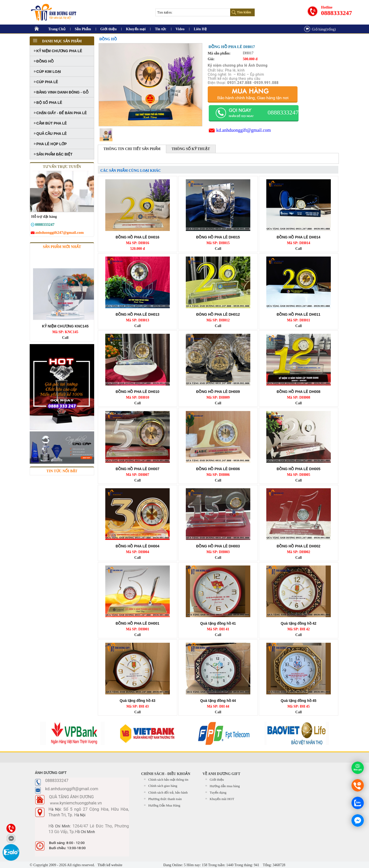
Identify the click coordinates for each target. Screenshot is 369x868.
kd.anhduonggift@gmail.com (244, 130)
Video (180, 29)
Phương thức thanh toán (165, 799)
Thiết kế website (110, 865)
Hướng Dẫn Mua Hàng (164, 805)
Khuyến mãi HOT (222, 799)
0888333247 (336, 13)
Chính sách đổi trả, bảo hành (168, 792)
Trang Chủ (57, 29)
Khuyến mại (136, 29)
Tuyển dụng (218, 792)
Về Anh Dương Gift (221, 774)
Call (218, 249)
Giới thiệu (109, 29)
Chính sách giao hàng (163, 786)
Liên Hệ (200, 29)
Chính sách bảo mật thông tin (168, 780)
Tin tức (161, 29)
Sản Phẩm (83, 29)
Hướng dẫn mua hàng (225, 786)
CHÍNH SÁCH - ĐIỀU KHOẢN (166, 774)
